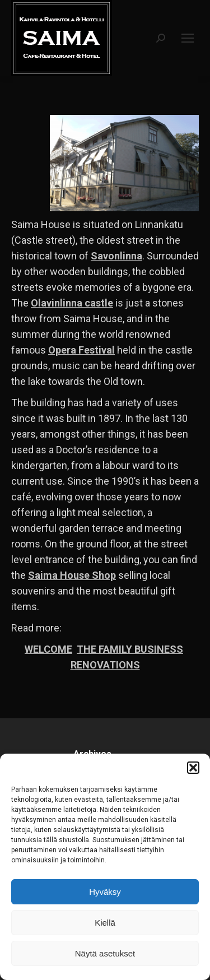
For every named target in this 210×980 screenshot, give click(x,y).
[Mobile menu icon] (188, 38)
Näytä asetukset (105, 953)
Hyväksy (105, 892)
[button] (193, 768)
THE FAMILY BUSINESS (130, 649)
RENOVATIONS (105, 665)
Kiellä (105, 923)
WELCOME (48, 649)
